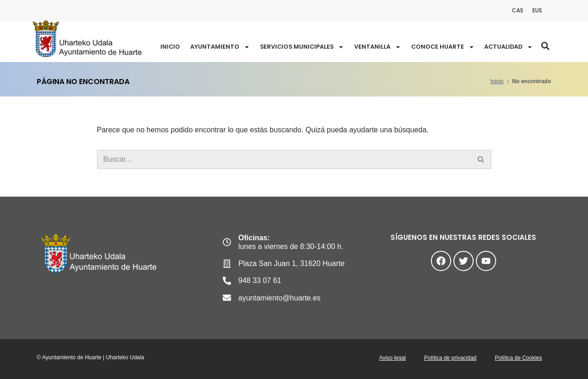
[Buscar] (284, 159)
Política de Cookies (518, 358)
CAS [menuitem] (517, 10)
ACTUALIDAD (509, 47)
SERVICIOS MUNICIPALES (301, 47)
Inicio (169, 47)
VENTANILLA (378, 47)
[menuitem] (517, 11)
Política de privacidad (450, 358)
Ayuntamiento (219, 47)
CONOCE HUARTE (442, 47)
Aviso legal (392, 358)
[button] (545, 46)
